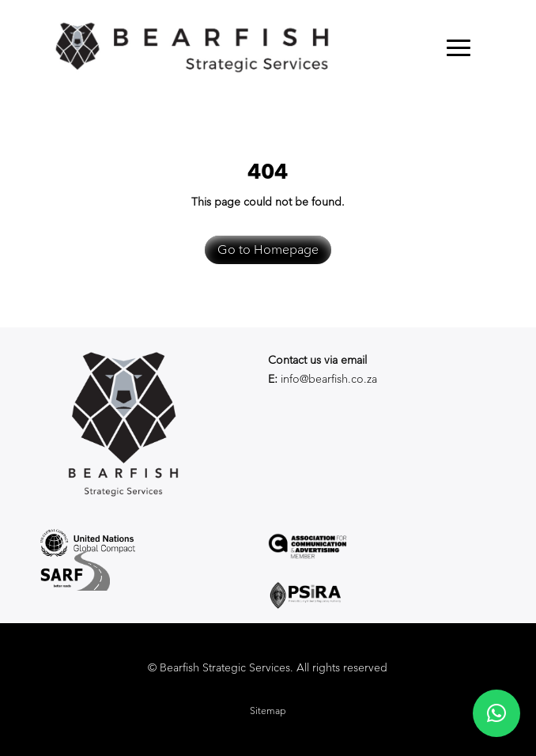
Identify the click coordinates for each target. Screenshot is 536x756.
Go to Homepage (268, 249)
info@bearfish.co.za (329, 379)
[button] (496, 713)
